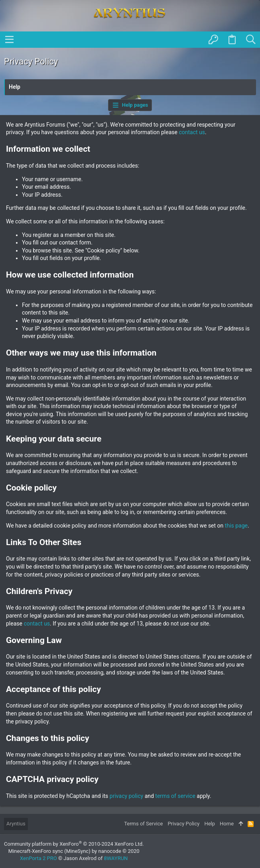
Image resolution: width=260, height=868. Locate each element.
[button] (10, 39)
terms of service (175, 796)
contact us (192, 132)
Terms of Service (143, 824)
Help (210, 824)
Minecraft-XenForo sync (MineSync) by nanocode (74, 851)
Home (227, 824)
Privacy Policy (183, 824)
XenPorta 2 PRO (38, 858)
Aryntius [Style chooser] (16, 824)
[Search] (251, 40)
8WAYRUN (116, 858)
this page (236, 526)
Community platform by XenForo (74, 844)
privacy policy (126, 796)
